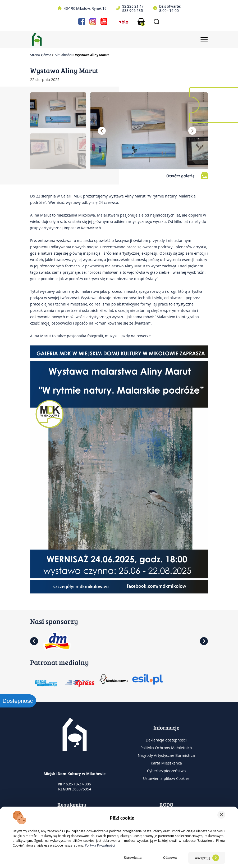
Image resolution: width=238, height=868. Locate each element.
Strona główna (41, 55)
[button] (102, 131)
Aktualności (63, 55)
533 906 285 (132, 11)
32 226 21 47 (133, 6)
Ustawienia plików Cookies (166, 778)
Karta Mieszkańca (166, 763)
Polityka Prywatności (100, 845)
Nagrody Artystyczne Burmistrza (166, 755)
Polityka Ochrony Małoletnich (166, 748)
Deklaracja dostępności (166, 740)
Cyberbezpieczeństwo (166, 771)
